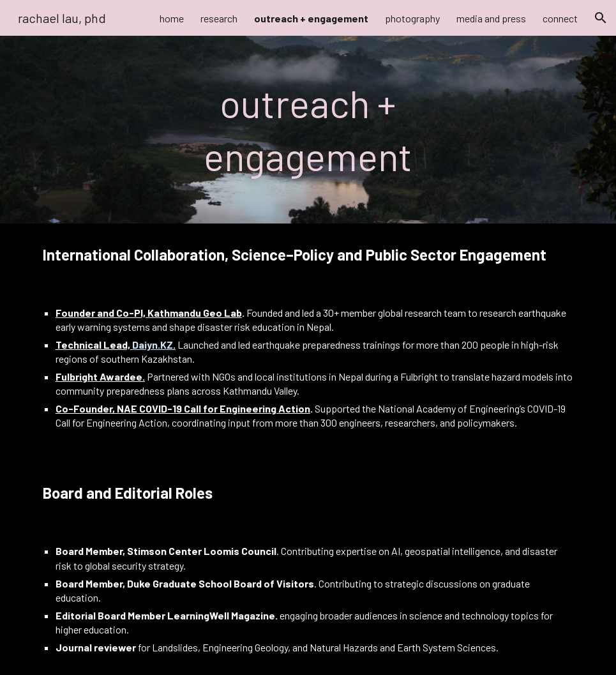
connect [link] (560, 18)
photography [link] (412, 18)
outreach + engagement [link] (311, 18)
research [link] (219, 18)
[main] (308, 130)
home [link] (172, 18)
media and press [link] (491, 18)
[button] (601, 18)
